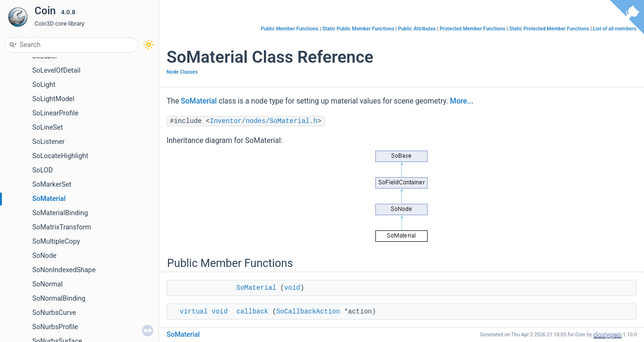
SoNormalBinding (59, 299)
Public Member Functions (289, 29)
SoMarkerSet (52, 185)
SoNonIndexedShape (64, 270)
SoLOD (42, 170)
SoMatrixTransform (62, 227)
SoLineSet (47, 128)
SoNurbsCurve (54, 313)
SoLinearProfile (55, 113)
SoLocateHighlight (60, 156)
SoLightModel (53, 99)
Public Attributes (417, 29)
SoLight (44, 85)
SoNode (44, 256)
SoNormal (47, 284)
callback (252, 312)
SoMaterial (49, 199)
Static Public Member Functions (358, 29)
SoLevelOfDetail (56, 71)
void (292, 288)
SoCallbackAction (308, 312)
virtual (194, 312)
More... (462, 101)
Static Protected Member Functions (549, 29)
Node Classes (182, 72)
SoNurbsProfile (55, 327)
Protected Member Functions (472, 29)
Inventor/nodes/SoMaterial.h (264, 121)
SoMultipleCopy (56, 242)
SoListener (48, 142)
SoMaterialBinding (60, 213)
